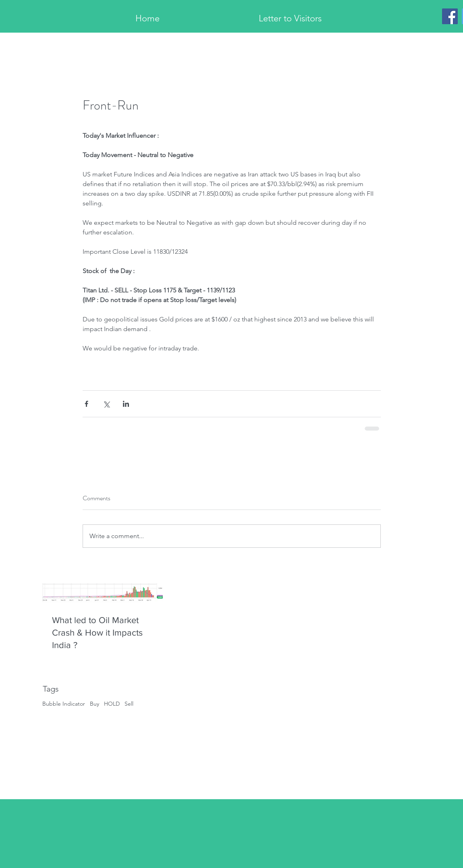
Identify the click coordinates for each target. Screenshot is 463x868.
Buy (94, 704)
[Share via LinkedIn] (126, 404)
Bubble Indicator (64, 704)
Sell (129, 704)
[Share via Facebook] (86, 404)
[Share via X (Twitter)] (106, 404)
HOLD (112, 704)
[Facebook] (450, 16)
